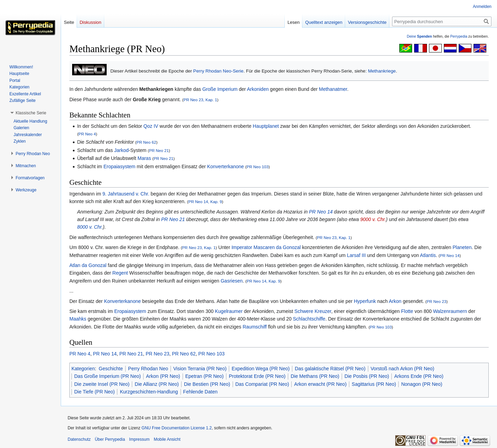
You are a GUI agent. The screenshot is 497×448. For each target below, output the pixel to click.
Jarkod (121, 150)
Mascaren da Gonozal (277, 247)
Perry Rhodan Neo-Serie (218, 71)
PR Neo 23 (436, 301)
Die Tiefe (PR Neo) (94, 392)
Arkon (395, 301)
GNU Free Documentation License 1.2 (177, 428)
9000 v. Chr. (373, 219)
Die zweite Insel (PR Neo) (102, 384)
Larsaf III (356, 255)
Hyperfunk (365, 301)
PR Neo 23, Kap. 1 (200, 100)
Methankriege (382, 71)
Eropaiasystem (120, 166)
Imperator (242, 247)
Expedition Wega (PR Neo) (261, 369)
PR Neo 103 (257, 167)
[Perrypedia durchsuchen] (442, 21)
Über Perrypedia (110, 439)
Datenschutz (79, 439)
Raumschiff (255, 327)
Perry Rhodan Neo (148, 369)
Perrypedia (459, 36)
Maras (144, 158)
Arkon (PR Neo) (163, 376)
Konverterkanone (226, 166)
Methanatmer (333, 89)
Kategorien (83, 369)
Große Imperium (220, 89)
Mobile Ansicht (167, 439)
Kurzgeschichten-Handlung (149, 392)
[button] (31, 113)
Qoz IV (151, 126)
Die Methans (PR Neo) (315, 376)
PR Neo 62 (146, 142)
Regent (120, 273)
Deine (420, 36)
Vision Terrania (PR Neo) (200, 369)
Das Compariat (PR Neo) (262, 384)
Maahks (78, 319)
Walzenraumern (450, 311)
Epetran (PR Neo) (204, 376)
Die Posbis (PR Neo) (367, 376)
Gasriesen (232, 281)
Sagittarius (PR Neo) (374, 384)
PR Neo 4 (87, 134)
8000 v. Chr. (90, 227)
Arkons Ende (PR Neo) (419, 376)
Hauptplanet (266, 126)
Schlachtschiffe (309, 319)
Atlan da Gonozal (88, 265)
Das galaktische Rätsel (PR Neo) (330, 369)
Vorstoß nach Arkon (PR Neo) (402, 369)
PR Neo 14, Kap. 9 (205, 202)
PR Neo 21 (159, 150)
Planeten (462, 247)
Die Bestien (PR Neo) (207, 384)
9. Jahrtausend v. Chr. (126, 194)
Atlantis (428, 255)
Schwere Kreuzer (313, 311)
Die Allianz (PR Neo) (157, 384)
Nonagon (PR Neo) (422, 384)
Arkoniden (258, 89)
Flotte (407, 311)
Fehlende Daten (201, 392)
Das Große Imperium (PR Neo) (108, 376)
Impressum (139, 439)
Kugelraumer (229, 311)
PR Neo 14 (321, 212)
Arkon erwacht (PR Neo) (320, 384)
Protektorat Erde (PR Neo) (257, 376)
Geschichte (111, 369)
